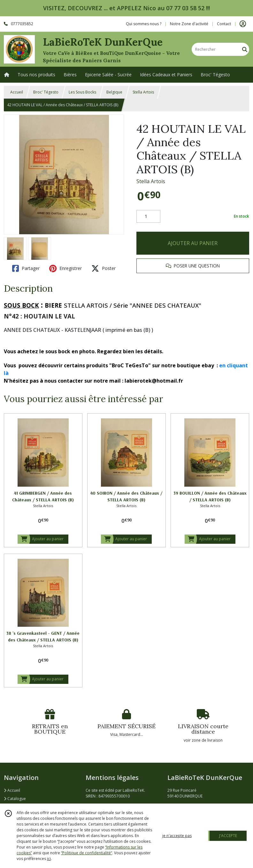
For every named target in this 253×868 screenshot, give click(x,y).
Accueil (17, 92)
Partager (26, 268)
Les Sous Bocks (82, 92)
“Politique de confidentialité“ (87, 853)
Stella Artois (143, 92)
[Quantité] (148, 216)
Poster (103, 268)
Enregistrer (65, 268)
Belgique (114, 92)
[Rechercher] (245, 49)
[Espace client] (243, 24)
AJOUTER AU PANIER (193, 243)
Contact (224, 24)
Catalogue (15, 799)
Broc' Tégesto (46, 92)
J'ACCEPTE (228, 836)
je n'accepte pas (177, 836)
